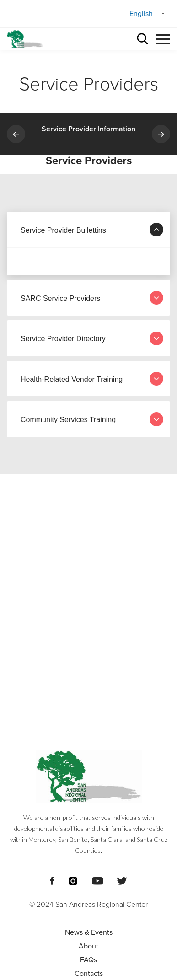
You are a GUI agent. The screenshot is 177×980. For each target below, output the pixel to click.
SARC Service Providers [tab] (92, 298)
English (141, 14)
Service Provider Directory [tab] (92, 338)
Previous (16, 134)
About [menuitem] (88, 946)
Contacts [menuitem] (89, 974)
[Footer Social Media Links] (52, 880)
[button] (163, 38)
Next (161, 134)
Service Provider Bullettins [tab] (92, 230)
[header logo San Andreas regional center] (25, 39)
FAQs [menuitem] (88, 960)
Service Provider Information (88, 129)
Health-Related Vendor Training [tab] (92, 379)
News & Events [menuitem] (89, 932)
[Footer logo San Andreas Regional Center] (88, 777)
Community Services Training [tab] (92, 419)
